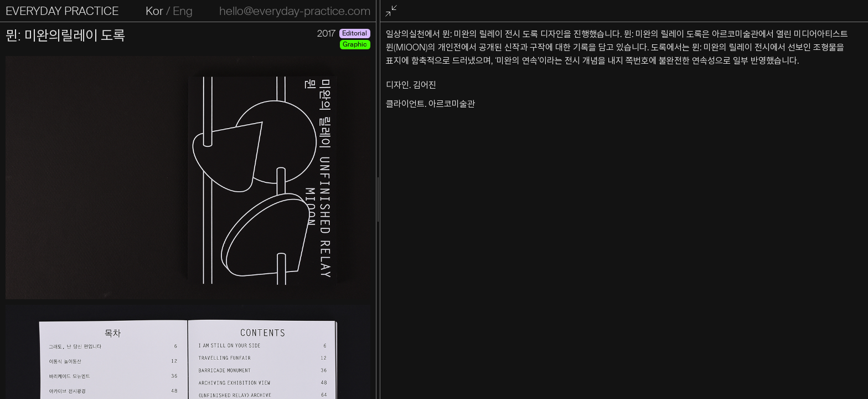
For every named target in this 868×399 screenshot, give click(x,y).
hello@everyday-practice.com (494, 11)
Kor (254, 11)
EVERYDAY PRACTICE (62, 11)
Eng (282, 11)
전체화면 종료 (594, 11)
